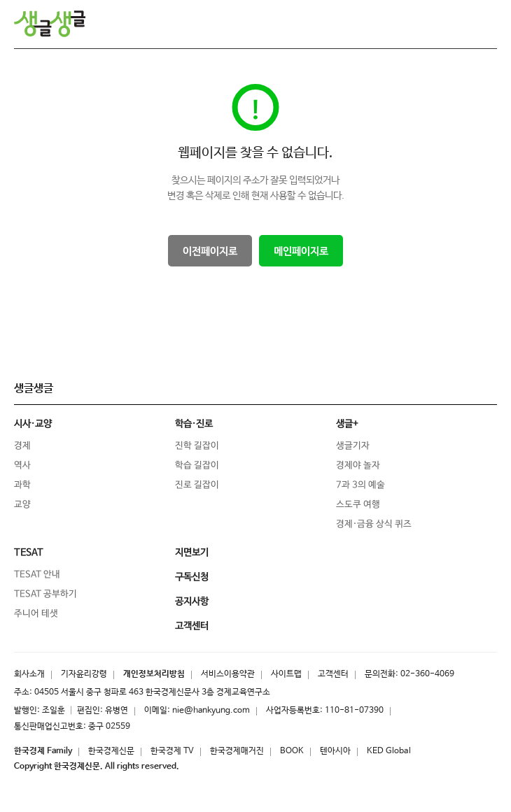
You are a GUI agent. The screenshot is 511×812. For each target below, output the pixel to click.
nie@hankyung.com (211, 711)
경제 (22, 446)
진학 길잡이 (197, 446)
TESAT (29, 553)
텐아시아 (335, 751)
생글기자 (353, 446)
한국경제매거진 (237, 751)
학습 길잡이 (197, 465)
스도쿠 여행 (358, 505)
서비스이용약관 (228, 674)
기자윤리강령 (84, 674)
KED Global (389, 751)
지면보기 (192, 553)
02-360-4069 (427, 674)
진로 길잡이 (197, 485)
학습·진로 (194, 424)
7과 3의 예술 (360, 485)
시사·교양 (33, 424)
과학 (22, 485)
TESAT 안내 (37, 575)
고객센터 (333, 674)
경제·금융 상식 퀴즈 (374, 524)
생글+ (347, 424)
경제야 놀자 (358, 465)
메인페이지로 (301, 251)
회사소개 (29, 674)
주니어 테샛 (36, 614)
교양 (22, 505)
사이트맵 (286, 674)
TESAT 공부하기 (45, 594)
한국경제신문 (111, 751)
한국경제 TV (172, 751)
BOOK (292, 751)
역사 (22, 465)
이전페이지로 (210, 251)
